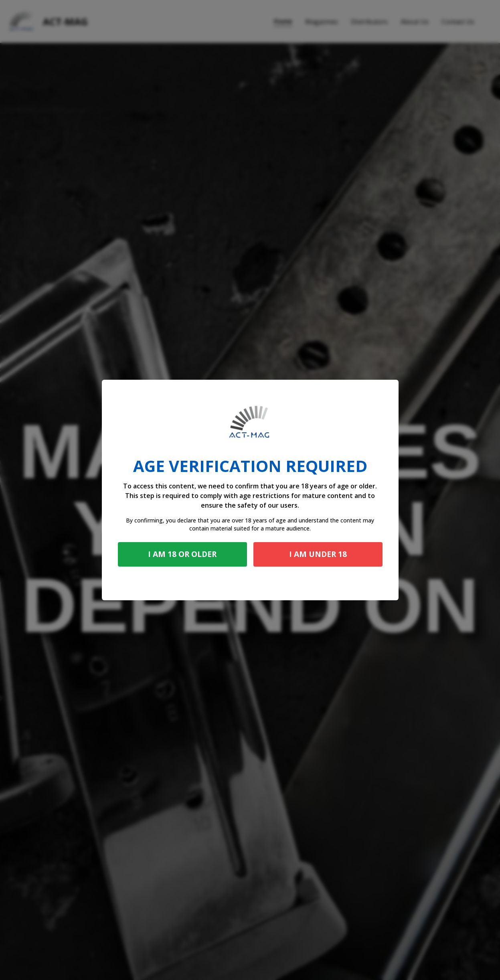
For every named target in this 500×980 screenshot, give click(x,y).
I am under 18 (318, 554)
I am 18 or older (182, 554)
